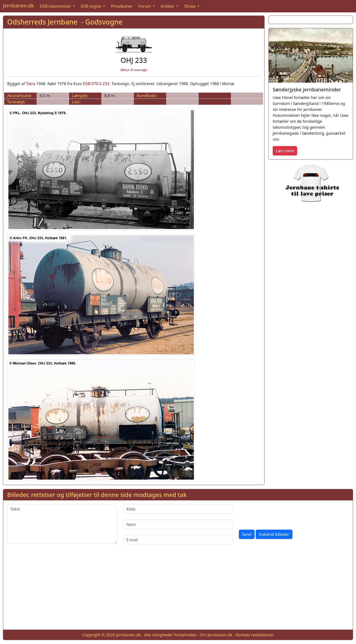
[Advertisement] (178, 591)
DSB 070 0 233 (96, 84)
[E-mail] (178, 540)
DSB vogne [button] (91, 6)
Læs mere (285, 151)
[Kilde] (178, 509)
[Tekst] (62, 524)
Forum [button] (145, 6)
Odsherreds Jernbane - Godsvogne (65, 22)
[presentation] (276, 514)
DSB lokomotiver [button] (56, 6)
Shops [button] (190, 6)
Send (247, 534)
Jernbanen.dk (18, 6)
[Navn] (178, 524)
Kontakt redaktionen (255, 635)
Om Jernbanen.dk (216, 635)
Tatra (31, 84)
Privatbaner (122, 6)
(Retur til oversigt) (134, 70)
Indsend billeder (274, 534)
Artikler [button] (168, 6)
